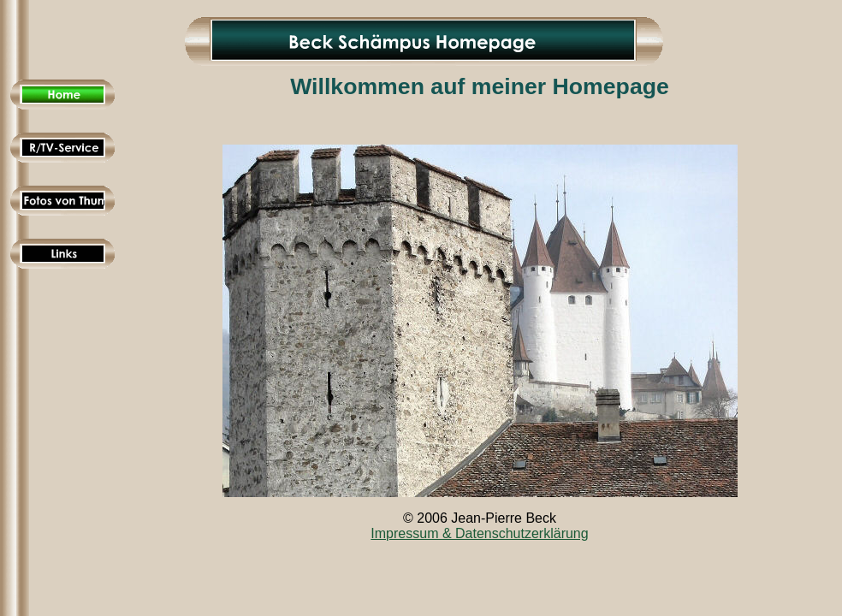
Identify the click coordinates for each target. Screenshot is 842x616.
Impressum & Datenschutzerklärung (479, 533)
